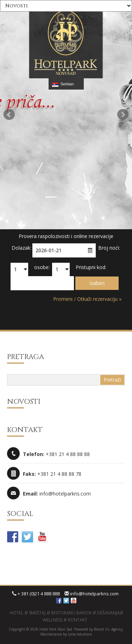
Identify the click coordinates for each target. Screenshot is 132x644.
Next (123, 115)
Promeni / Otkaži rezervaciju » (87, 299)
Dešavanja (109, 613)
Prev (9, 115)
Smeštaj (37, 613)
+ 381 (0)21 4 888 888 (36, 594)
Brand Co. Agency (108, 629)
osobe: (42, 267)
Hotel (17, 613)
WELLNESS (52, 620)
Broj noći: (109, 248)
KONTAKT (78, 620)
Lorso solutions (80, 634)
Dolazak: (21, 248)
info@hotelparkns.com (92, 594)
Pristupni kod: (91, 267)
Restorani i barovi (71, 613)
